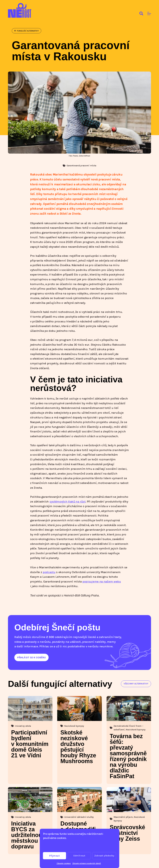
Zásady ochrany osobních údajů (87, 863)
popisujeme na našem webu (102, 582)
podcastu (49, 572)
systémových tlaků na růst (68, 502)
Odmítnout (79, 856)
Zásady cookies (64, 863)
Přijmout (54, 856)
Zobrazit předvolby (104, 856)
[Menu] (149, 14)
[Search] (141, 14)
